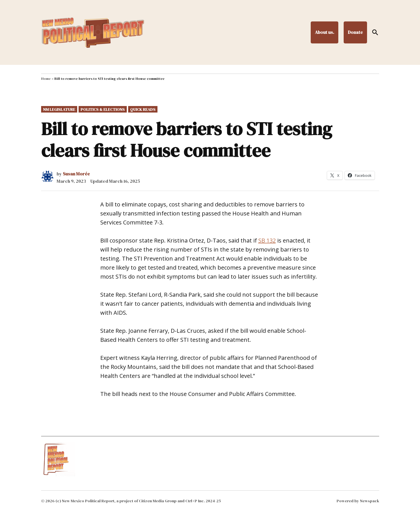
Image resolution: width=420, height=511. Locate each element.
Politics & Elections (103, 109)
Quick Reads (143, 109)
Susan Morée (76, 174)
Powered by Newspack (358, 501)
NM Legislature (59, 109)
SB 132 (267, 240)
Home (46, 79)
